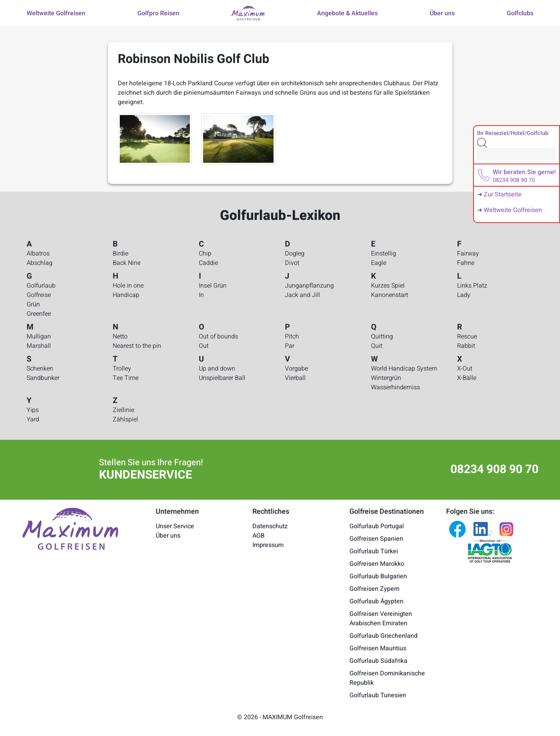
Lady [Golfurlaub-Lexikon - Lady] (464, 295)
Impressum (268, 545)
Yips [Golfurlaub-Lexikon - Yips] (33, 410)
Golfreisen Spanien (376, 539)
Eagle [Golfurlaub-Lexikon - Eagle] (379, 263)
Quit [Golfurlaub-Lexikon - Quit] (377, 346)
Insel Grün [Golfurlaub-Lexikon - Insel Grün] (213, 286)
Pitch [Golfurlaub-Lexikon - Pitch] (292, 337)
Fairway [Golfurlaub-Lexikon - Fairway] (468, 254)
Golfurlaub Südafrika (378, 661)
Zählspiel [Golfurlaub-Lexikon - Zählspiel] (125, 419)
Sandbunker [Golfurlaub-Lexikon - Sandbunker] (43, 378)
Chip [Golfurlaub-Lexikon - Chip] (205, 254)
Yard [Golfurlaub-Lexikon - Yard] (33, 419)
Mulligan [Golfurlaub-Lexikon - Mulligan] (39, 337)
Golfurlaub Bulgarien (378, 576)
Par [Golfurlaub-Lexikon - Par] (290, 346)
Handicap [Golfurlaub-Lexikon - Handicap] (126, 295)
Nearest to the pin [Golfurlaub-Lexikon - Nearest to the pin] (137, 346)
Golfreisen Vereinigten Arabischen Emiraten (381, 619)
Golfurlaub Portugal (377, 526)
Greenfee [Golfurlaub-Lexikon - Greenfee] (39, 314)
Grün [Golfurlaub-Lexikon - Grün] (33, 304)
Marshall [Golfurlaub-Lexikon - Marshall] (39, 346)
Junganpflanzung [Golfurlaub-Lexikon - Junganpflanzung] (309, 286)
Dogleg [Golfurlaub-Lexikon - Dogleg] (295, 254)
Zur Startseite (503, 194)
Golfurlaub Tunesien (378, 695)
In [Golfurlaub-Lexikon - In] (201, 295)
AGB (258, 536)
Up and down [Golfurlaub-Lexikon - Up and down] (217, 369)
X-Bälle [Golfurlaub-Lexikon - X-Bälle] (467, 378)
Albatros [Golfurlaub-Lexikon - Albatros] (38, 254)
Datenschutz (270, 526)
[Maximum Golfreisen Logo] (70, 528)
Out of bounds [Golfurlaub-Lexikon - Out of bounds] (218, 337)
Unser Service (175, 526)
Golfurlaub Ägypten (376, 601)
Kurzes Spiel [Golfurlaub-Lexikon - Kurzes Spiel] (388, 286)
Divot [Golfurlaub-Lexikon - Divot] (292, 263)
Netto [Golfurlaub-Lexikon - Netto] (120, 337)
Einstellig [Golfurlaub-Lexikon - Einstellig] (384, 254)
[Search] (517, 154)
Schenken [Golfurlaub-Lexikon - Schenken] (40, 369)
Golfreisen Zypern (375, 589)
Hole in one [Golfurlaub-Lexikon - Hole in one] (128, 286)
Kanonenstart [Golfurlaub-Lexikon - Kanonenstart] (390, 295)
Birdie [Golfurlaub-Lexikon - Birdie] (121, 254)
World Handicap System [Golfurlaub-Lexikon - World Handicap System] (404, 369)
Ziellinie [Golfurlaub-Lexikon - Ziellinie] (123, 410)
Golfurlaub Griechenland (384, 636)
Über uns (168, 536)
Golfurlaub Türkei (374, 551)
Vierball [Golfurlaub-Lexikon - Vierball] (295, 378)
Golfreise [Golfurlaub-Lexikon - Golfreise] (39, 295)
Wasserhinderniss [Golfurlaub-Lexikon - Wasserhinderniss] (395, 387)
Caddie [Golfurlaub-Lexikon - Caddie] (208, 263)
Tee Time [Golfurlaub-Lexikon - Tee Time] (126, 378)
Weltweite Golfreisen (513, 210)
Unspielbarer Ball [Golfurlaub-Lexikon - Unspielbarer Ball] (222, 378)
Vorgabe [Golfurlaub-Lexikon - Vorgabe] (296, 369)
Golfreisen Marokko (377, 564)
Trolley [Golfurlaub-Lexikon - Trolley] (122, 369)
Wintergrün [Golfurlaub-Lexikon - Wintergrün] (386, 378)
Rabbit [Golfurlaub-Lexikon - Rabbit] (466, 346)
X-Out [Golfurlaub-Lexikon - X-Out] (465, 369)
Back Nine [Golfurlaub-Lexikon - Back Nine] (127, 263)
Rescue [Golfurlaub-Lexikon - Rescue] (467, 337)
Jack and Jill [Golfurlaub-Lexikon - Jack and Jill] (303, 295)
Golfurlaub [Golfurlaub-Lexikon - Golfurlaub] (41, 286)
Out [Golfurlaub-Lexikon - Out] (204, 346)
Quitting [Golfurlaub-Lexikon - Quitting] (382, 337)
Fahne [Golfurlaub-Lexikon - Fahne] (466, 263)
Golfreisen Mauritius (378, 648)
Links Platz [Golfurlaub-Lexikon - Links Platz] (472, 286)
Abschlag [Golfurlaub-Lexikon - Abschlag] (40, 263)
